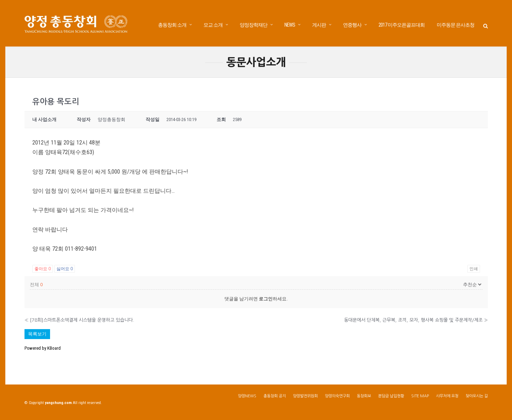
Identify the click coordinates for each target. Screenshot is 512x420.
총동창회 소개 (172, 25)
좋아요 (43, 270)
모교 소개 (213, 25)
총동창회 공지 (275, 397)
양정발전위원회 (305, 397)
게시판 (319, 25)
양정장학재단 (254, 25)
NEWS (290, 25)
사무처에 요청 (447, 397)
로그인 (266, 300)
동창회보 (364, 397)
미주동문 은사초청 (456, 25)
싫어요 (65, 270)
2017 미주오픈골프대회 (402, 25)
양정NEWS (247, 397)
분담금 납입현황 (391, 397)
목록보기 (37, 335)
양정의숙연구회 (337, 397)
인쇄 (474, 270)
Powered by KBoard (43, 349)
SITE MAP (420, 397)
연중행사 (352, 25)
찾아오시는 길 (477, 397)
